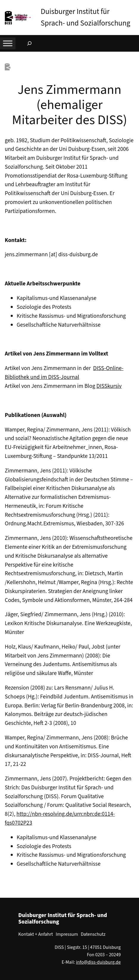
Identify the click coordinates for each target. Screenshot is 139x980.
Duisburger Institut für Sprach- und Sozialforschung (63, 919)
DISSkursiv (109, 386)
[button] (135, 6)
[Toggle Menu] (8, 44)
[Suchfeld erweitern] (29, 43)
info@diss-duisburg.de (98, 962)
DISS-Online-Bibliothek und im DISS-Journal (64, 373)
